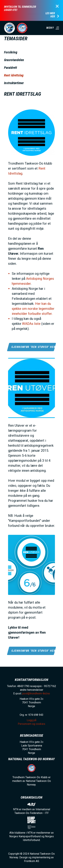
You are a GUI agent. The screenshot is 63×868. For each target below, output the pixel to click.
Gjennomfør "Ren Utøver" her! (33, 347)
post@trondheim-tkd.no (36, 693)
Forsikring (11, 52)
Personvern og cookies (32, 724)
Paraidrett (10, 68)
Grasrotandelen (14, 60)
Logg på (32, 720)
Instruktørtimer (14, 83)
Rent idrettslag (14, 75)
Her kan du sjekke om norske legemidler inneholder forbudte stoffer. (33, 309)
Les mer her (50, 15)
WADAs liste (31, 324)
